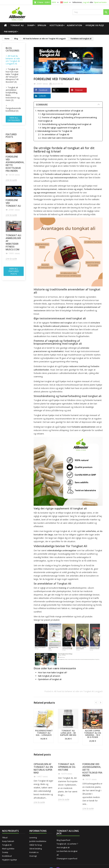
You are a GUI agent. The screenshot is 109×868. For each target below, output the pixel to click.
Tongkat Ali (17, 25)
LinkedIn (40, 96)
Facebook (40, 90)
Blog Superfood (63, 840)
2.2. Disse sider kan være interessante (55, 138)
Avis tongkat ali (63, 847)
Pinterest (76, 90)
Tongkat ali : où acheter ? (67, 844)
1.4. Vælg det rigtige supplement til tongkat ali (59, 128)
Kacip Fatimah (8, 841)
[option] (44, 726)
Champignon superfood (67, 859)
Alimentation (74, 25)
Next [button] (101, 703)
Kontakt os (34, 852)
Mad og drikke (8, 849)
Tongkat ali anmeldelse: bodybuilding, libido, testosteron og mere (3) (13, 94)
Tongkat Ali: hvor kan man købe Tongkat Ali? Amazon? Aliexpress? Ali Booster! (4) (12, 75)
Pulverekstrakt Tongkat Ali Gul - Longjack (44, 733)
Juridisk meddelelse (38, 841)
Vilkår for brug (35, 845)
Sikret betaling (36, 849)
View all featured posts (14, 271)
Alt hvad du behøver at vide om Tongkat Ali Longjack (78, 691)
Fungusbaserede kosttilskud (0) (13, 109)
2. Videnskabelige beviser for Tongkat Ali (54, 131)
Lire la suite (11, 180)
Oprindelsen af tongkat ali (50, 679)
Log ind (86, 2)
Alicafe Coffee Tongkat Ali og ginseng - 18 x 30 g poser (93, 734)
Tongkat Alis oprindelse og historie (67, 767)
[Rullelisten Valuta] (55, 2)
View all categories (14, 119)
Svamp (31, 25)
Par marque (10, 32)
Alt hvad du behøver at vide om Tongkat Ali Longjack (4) (13, 60)
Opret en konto (100, 2)
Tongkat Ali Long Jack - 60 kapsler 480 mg (68, 733)
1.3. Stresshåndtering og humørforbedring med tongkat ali (65, 124)
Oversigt (33, 856)
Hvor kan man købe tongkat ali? (52, 672)
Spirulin (42, 25)
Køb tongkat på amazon (49, 676)
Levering (33, 838)
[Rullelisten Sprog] (66, 2)
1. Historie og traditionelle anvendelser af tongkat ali (59, 111)
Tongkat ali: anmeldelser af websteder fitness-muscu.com (14, 242)
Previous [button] (96, 703)
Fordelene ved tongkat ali (13, 203)
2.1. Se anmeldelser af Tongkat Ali (54, 134)
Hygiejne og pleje (95, 25)
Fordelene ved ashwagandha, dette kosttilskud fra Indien (14, 164)
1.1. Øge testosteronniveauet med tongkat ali (59, 114)
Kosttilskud (56, 25)
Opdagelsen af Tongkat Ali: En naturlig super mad (43, 768)
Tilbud (5, 838)
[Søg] (91, 12)
